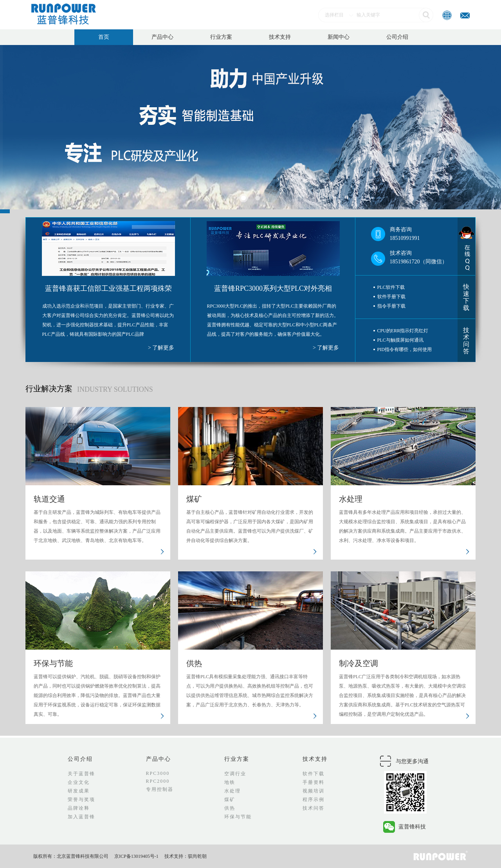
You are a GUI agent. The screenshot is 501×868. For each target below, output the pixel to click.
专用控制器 (160, 789)
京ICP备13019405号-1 (136, 856)
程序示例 (314, 800)
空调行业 (235, 774)
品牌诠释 (79, 808)
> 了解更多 (161, 348)
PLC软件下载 (391, 287)
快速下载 (466, 297)
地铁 (230, 782)
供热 (230, 808)
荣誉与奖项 (81, 800)
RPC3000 (158, 773)
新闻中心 (339, 37)
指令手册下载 (391, 306)
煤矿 (230, 800)
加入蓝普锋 (81, 817)
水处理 (232, 791)
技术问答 (466, 341)
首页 (104, 37)
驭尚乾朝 (197, 856)
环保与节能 (238, 817)
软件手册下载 (391, 297)
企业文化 (79, 782)
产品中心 (162, 37)
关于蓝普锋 (81, 774)
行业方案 (221, 37)
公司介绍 (397, 37)
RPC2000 (158, 781)
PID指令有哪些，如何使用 (405, 349)
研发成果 (79, 791)
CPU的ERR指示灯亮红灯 (403, 331)
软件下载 (314, 774)
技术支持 (280, 37)
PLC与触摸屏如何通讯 (400, 340)
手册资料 (314, 782)
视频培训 (314, 791)
